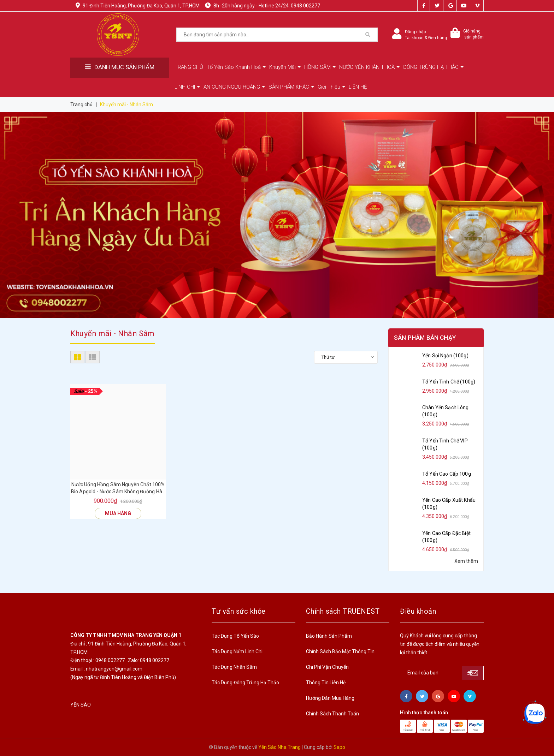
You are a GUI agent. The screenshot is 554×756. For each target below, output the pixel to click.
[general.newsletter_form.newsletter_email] (442, 673)
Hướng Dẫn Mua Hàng (330, 698)
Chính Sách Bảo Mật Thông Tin (340, 651)
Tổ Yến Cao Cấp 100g (447, 474)
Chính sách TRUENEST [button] (343, 611)
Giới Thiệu (331, 87)
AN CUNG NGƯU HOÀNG (234, 87)
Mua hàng (118, 513)
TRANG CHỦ (189, 67)
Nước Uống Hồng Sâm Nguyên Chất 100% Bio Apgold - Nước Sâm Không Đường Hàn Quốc (118, 488)
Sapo (339, 747)
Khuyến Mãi (285, 67)
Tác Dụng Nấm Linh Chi (237, 651)
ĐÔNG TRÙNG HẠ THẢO (433, 67)
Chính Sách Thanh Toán (332, 714)
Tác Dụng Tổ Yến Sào (235, 636)
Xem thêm (466, 561)
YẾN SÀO (81, 705)
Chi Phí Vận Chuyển (327, 667)
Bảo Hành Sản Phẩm (329, 636)
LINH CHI (187, 87)
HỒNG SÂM (320, 67)
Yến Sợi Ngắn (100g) (445, 356)
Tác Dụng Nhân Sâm (234, 667)
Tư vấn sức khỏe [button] (239, 611)
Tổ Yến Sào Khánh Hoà (236, 67)
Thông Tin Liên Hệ (326, 683)
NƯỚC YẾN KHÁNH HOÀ (369, 67)
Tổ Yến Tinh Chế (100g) (449, 382)
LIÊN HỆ (358, 87)
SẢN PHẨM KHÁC (291, 87)
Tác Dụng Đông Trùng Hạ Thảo (245, 683)
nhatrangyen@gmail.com (114, 669)
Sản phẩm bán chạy (425, 338)
